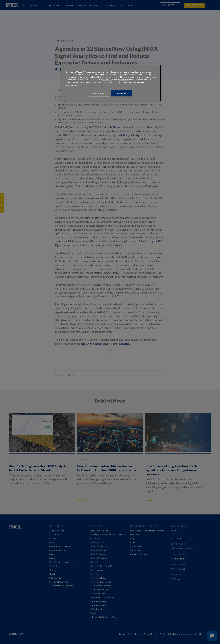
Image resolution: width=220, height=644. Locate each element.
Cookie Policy (108, 80)
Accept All (121, 93)
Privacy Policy (123, 80)
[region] (111, 83)
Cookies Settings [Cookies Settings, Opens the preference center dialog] (99, 93)
